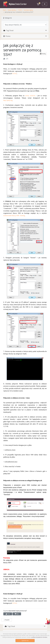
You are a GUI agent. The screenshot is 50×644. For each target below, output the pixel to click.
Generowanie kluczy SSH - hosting (14, 216)
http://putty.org (8, 100)
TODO (20, 10)
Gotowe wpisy (28, 10)
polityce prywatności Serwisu (39, 637)
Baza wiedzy (12, 10)
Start (4, 10)
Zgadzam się (25, 641)
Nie (17, 614)
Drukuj (43, 54)
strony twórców (30, 96)
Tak (8, 614)
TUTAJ (14, 74)
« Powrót (7, 620)
